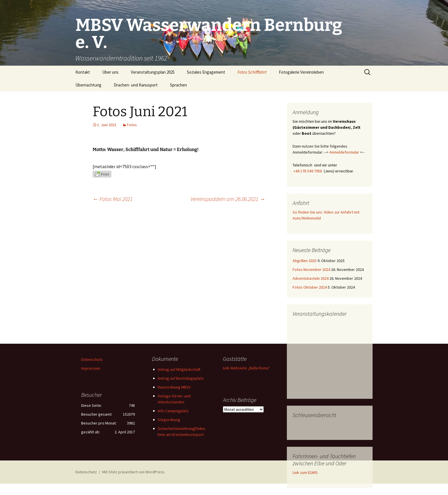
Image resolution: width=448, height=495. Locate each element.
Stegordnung (169, 420)
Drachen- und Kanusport (136, 85)
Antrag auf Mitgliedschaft (179, 369)
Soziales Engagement (206, 72)
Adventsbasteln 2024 (311, 278)
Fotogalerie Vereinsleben (301, 72)
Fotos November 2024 (311, 269)
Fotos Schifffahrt (252, 72)
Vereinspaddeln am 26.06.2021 (228, 199)
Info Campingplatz (173, 411)
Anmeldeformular (344, 152)
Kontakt (83, 72)
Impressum (91, 368)
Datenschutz (92, 359)
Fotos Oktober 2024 (310, 287)
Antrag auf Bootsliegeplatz (181, 378)
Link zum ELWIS (305, 472)
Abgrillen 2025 (305, 261)
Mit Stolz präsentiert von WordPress (133, 472)
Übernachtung (88, 85)
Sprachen (178, 85)
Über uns (110, 72)
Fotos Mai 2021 (113, 199)
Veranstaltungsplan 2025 (153, 72)
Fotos (132, 125)
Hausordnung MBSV (174, 387)
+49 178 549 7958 (308, 171)
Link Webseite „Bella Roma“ (246, 368)
